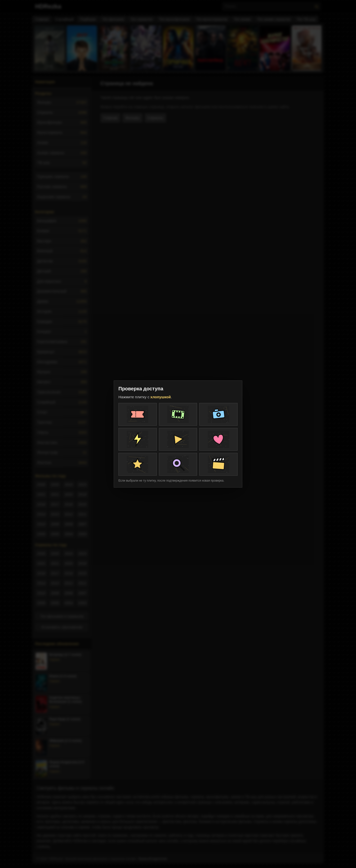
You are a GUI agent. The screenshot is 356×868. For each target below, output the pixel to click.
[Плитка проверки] (138, 414)
